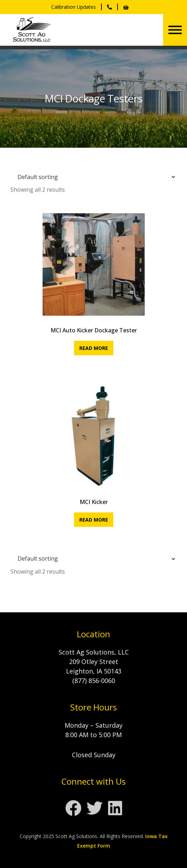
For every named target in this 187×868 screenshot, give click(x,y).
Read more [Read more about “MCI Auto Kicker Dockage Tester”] (94, 348)
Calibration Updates (74, 7)
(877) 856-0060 (94, 681)
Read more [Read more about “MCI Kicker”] (94, 520)
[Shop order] (93, 177)
